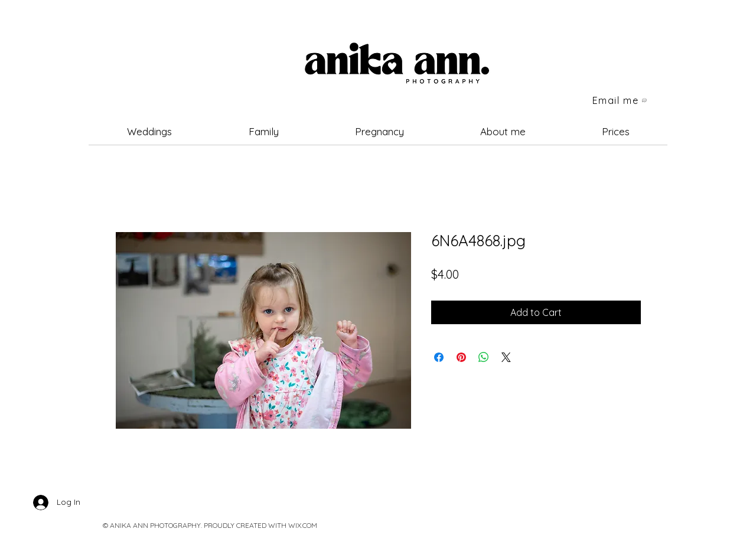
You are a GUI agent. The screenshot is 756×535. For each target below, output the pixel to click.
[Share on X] (506, 357)
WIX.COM (303, 525)
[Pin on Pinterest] (461, 357)
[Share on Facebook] (439, 357)
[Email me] (620, 100)
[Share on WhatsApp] (484, 357)
